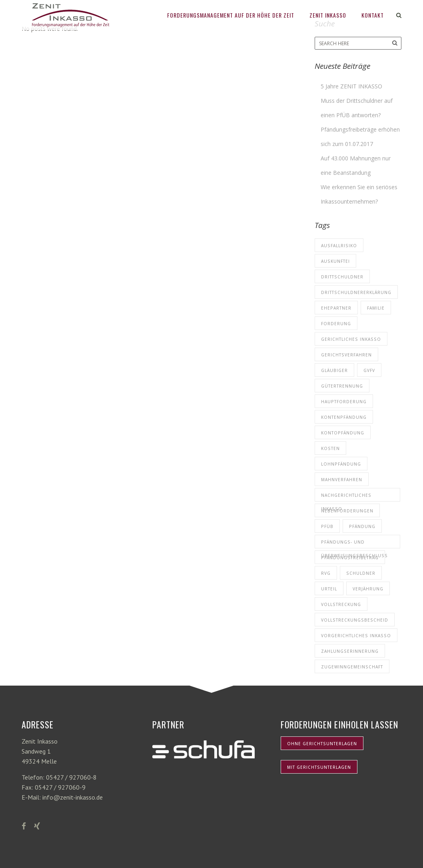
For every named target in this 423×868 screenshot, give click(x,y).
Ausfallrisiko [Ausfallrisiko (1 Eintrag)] (339, 246)
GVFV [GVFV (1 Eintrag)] (369, 370)
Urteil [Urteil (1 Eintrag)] (329, 589)
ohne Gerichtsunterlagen (322, 744)
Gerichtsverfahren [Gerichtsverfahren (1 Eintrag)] (346, 355)
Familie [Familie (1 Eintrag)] (376, 308)
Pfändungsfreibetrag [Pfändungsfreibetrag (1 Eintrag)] (350, 558)
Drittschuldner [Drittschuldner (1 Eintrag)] (342, 277)
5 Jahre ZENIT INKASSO (351, 86)
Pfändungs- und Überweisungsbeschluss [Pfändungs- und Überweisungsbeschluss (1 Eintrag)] (354, 544)
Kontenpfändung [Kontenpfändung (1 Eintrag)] (344, 417)
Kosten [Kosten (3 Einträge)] (330, 448)
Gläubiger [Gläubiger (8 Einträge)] (334, 370)
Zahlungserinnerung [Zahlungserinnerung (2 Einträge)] (350, 651)
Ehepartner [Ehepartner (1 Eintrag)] (336, 308)
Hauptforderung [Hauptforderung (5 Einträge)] (344, 402)
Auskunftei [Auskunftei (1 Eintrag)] (335, 261)
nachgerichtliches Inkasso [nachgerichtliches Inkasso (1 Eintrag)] (346, 497)
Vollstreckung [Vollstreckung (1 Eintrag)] (341, 604)
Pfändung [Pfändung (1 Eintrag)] (362, 526)
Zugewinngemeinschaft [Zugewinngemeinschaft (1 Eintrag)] (352, 667)
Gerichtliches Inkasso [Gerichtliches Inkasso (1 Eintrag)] (351, 339)
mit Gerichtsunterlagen (319, 767)
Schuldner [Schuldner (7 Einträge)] (361, 573)
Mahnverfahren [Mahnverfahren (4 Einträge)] (342, 480)
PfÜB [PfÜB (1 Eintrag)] (327, 526)
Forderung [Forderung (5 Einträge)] (336, 324)
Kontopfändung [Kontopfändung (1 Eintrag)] (343, 433)
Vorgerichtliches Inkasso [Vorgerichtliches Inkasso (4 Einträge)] (356, 636)
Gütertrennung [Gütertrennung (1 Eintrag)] (342, 386)
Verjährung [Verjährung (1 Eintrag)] (368, 589)
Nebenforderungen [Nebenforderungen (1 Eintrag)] (347, 511)
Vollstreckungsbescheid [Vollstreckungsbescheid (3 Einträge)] (355, 620)
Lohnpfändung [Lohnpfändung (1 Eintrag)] (341, 464)
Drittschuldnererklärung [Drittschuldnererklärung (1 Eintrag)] (356, 292)
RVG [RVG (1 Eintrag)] (326, 573)
